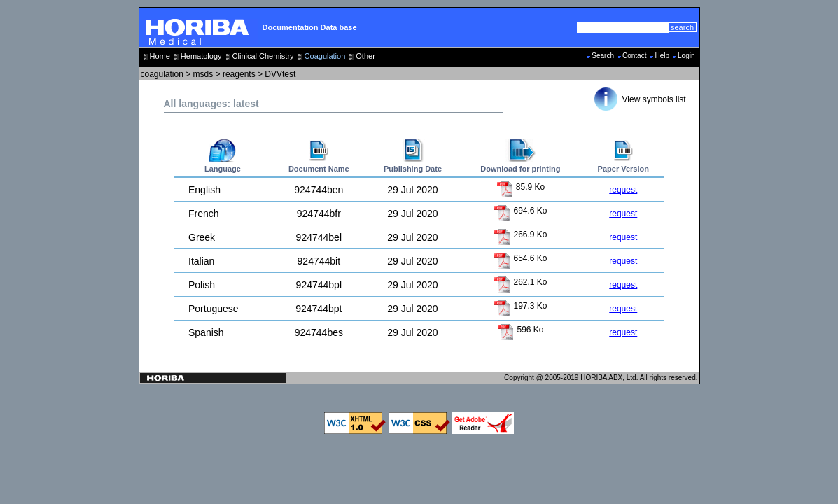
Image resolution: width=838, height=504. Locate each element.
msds (203, 74)
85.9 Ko (521, 187)
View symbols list (654, 99)
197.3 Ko (520, 306)
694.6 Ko (520, 211)
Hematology (201, 56)
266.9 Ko (520, 234)
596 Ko (520, 330)
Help (662, 56)
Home (160, 56)
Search (603, 56)
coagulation (162, 74)
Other (365, 56)
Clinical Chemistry (263, 56)
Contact (634, 56)
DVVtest (280, 74)
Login (686, 56)
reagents (239, 74)
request (623, 190)
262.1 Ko (520, 282)
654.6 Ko (520, 258)
